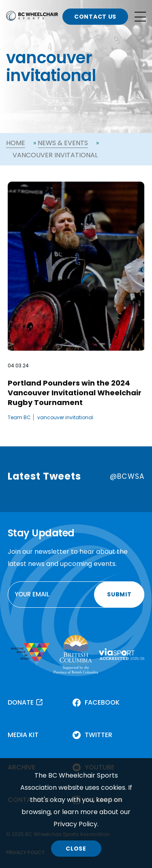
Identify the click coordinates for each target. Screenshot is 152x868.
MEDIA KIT (23, 735)
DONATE (21, 702)
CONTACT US (95, 17)
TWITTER (98, 735)
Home (16, 143)
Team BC (19, 417)
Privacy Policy (75, 824)
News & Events (63, 143)
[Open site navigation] (140, 17)
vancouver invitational (65, 417)
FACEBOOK (102, 702)
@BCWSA (127, 476)
